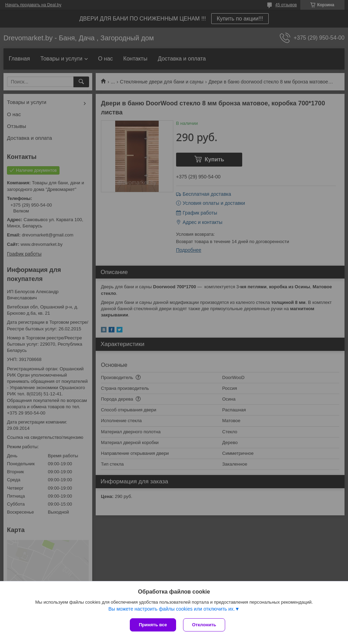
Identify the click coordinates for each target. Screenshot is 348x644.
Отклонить (204, 625)
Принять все (153, 625)
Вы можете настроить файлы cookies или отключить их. (171, 609)
